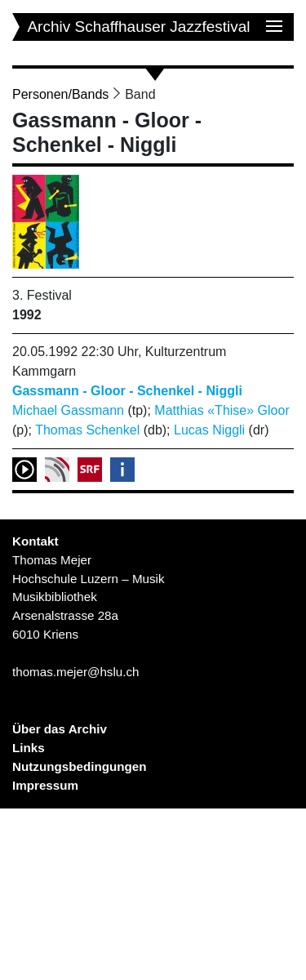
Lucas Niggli (209, 430)
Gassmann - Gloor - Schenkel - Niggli (127, 391)
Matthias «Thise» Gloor (222, 410)
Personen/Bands (60, 94)
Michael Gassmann (68, 410)
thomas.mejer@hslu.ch (76, 672)
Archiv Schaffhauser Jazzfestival (138, 27)
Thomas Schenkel (87, 430)
